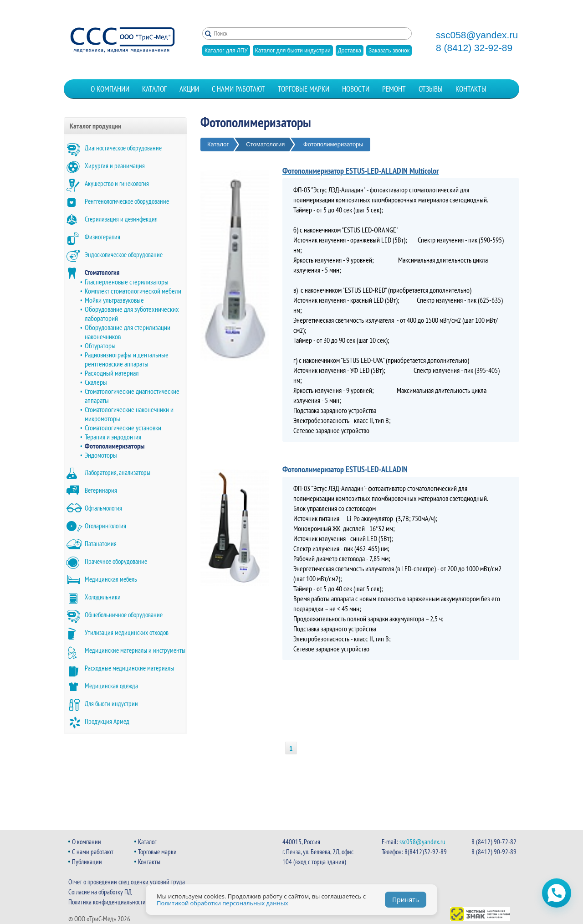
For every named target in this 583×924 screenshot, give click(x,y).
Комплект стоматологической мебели (133, 291)
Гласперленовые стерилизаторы (127, 282)
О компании (110, 89)
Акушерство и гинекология (117, 183)
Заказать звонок (389, 51)
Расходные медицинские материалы (129, 668)
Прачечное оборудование (116, 561)
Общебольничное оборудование (124, 615)
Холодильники (103, 597)
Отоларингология (105, 526)
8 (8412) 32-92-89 (474, 48)
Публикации (87, 862)
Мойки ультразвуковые (114, 300)
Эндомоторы (101, 455)
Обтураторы (100, 346)
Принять (406, 900)
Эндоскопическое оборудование (124, 255)
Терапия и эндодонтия (113, 437)
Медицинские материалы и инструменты (135, 650)
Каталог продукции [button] (95, 126)
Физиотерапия (102, 237)
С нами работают (238, 89)
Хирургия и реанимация (115, 166)
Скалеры (96, 382)
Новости (356, 89)
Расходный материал (112, 373)
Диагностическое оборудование (123, 148)
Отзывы (431, 89)
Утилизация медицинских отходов (127, 632)
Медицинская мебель (111, 579)
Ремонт (394, 89)
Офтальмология (103, 508)
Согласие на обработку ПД (100, 892)
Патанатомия (101, 544)
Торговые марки (304, 89)
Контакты (471, 89)
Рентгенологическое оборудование (127, 201)
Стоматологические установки (123, 428)
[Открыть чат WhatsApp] (557, 893)
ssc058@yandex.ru (477, 35)
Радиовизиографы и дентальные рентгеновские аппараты (127, 359)
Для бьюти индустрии (111, 704)
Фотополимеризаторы (115, 446)
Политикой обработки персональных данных (222, 903)
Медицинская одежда (111, 686)
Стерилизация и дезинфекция (121, 219)
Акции (189, 89)
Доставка (350, 51)
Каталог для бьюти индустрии (293, 51)
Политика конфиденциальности (107, 902)
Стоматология (102, 272)
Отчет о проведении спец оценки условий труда (127, 882)
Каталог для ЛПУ (226, 51)
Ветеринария (101, 490)
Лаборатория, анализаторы (118, 472)
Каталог (154, 89)
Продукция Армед (107, 721)
